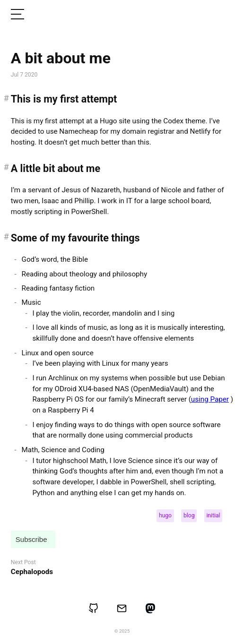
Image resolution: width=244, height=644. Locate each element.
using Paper (210, 399)
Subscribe (31, 539)
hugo (165, 515)
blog (189, 515)
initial (213, 515)
